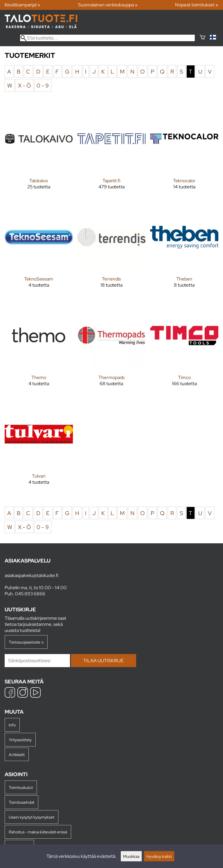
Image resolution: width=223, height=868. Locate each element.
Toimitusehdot (21, 802)
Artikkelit (17, 754)
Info (12, 725)
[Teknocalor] (184, 152)
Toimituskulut (21, 787)
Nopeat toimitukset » (197, 5)
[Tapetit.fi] (112, 152)
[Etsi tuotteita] (107, 38)
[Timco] (184, 348)
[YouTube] (35, 693)
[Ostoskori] (203, 38)
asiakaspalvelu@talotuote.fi (32, 575)
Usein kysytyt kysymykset (32, 817)
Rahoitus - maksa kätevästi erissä (38, 832)
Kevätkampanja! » (23, 5)
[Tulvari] (39, 447)
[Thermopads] (112, 348)
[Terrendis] (112, 250)
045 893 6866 (30, 594)
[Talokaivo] (39, 152)
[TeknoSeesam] (39, 250)
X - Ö (24, 85)
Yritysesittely (20, 740)
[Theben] (184, 250)
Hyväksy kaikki (159, 856)
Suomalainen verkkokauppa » (108, 5)
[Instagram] (23, 693)
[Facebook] (10, 693)
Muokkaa (131, 856)
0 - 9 (43, 85)
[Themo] (39, 348)
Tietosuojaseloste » (26, 642)
